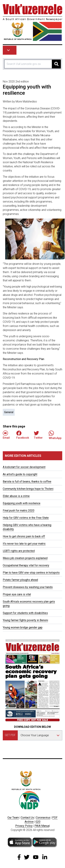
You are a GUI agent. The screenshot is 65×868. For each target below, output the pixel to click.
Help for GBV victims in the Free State (26, 518)
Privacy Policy (24, 826)
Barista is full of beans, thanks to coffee (27, 482)
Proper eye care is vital (17, 594)
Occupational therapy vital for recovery (26, 565)
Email (6, 435)
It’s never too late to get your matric (24, 544)
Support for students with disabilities (25, 613)
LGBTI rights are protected (19, 551)
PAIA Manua (42, 826)
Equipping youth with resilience (22, 503)
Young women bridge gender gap (23, 627)
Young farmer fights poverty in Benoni (25, 620)
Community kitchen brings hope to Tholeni (28, 489)
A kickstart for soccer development (24, 467)
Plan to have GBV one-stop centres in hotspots (31, 573)
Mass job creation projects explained (25, 558)
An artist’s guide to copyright (20, 474)
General (9, 412)
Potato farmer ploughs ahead (20, 580)
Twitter (38, 435)
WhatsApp (55, 435)
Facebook (23, 435)
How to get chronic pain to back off (24, 536)
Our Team (13, 818)
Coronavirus (43, 818)
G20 (38, 822)
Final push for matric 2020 (19, 511)
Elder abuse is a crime (16, 496)
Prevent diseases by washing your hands (28, 587)
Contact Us (27, 818)
